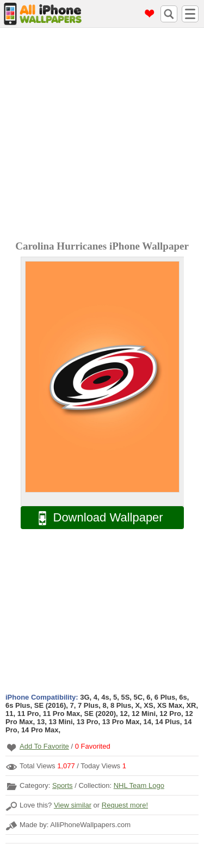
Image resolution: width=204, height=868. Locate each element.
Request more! (125, 805)
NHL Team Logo (139, 785)
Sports (63, 785)
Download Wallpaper (95, 518)
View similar (73, 805)
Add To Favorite (44, 746)
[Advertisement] (102, 135)
